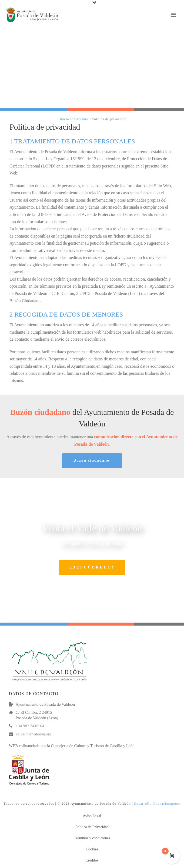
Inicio (64, 119)
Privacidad (81, 119)
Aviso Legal (92, 816)
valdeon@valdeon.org (34, 734)
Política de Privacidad (92, 827)
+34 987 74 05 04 (30, 726)
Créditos (92, 860)
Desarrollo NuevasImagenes (157, 803)
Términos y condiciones (92, 838)
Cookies (92, 849)
